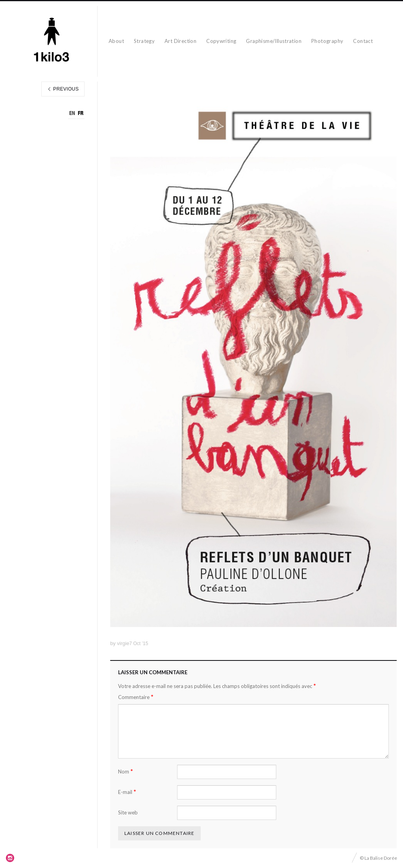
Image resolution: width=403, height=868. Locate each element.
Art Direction (180, 41)
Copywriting (221, 41)
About (116, 41)
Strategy (144, 41)
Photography (327, 41)
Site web (128, 812)
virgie (123, 643)
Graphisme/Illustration (274, 41)
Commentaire (136, 697)
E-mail (127, 792)
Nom (126, 771)
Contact (363, 41)
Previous (63, 89)
